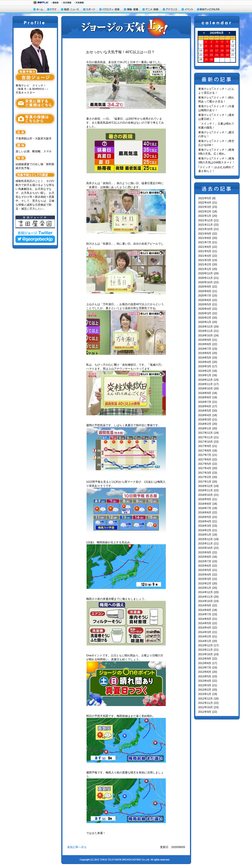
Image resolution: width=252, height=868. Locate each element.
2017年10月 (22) (209, 442)
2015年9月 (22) (208, 552)
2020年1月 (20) (208, 322)
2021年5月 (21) (208, 251)
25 (222, 55)
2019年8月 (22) (208, 344)
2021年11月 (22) (209, 225)
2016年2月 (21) (208, 530)
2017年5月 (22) (208, 464)
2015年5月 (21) (208, 570)
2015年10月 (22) (209, 548)
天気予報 (79, 3)
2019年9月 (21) (208, 340)
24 (217, 55)
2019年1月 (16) (208, 375)
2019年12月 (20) (209, 327)
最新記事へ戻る (77, 847)
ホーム (38, 10)
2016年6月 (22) (208, 512)
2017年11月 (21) (209, 437)
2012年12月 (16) (209, 699)
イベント (188, 10)
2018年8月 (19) (208, 397)
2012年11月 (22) (209, 703)
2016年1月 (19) (208, 535)
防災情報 (67, 3)
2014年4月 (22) (208, 628)
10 (217, 46)
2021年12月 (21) (209, 220)
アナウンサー (170, 10)
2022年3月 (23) (208, 207)
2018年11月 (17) (209, 384)
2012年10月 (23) (209, 707)
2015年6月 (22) (208, 566)
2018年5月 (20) (208, 411)
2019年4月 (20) (208, 362)
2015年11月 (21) (209, 543)
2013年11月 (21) (209, 650)
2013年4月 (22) (208, 681)
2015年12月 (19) (209, 539)
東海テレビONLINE (208, 10)
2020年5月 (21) (208, 304)
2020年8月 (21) (208, 291)
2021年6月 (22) (208, 247)
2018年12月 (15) (209, 380)
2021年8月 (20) (208, 238)
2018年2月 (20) (208, 424)
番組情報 (55, 3)
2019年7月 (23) (208, 349)
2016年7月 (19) (208, 508)
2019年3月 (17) (208, 366)
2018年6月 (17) (208, 406)
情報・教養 (131, 10)
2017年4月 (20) (208, 468)
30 (211, 60)
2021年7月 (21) (208, 242)
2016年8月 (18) (208, 504)
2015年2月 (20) (208, 583)
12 (227, 46)
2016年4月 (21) (208, 521)
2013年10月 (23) (209, 654)
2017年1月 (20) (208, 482)
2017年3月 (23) (208, 473)
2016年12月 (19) (209, 486)
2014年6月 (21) (208, 619)
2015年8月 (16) (208, 557)
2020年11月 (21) (209, 278)
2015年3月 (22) (208, 579)
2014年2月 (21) (208, 636)
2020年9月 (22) (208, 287)
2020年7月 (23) (208, 295)
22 (206, 55)
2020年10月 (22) (209, 282)
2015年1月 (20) (208, 588)
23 (211, 55)
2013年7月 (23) (208, 667)
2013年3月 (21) (208, 685)
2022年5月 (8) (207, 198)
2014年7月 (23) (208, 614)
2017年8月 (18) (208, 451)
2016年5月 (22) (208, 517)
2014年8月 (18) (208, 610)
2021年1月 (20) (208, 269)
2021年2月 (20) (208, 264)
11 (222, 46)
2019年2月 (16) (208, 371)
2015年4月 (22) (208, 575)
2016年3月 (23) (208, 526)
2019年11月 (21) (209, 331)
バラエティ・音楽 (110, 10)
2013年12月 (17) (209, 645)
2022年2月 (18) (208, 211)
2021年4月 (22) (208, 256)
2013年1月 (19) (208, 694)
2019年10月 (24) (209, 335)
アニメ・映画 (151, 10)
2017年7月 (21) (208, 455)
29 (206, 60)
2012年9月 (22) (208, 712)
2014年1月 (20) (208, 641)
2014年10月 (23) (209, 601)
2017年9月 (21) (208, 446)
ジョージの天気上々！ (126, 27)
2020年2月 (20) (208, 318)
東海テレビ (41, 2)
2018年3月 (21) (208, 419)
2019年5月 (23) (208, 358)
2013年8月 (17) (208, 663)
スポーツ (89, 10)
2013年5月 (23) (208, 676)
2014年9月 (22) (208, 605)
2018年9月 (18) (208, 393)
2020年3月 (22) (208, 313)
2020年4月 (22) (208, 309)
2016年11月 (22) (209, 490)
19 (227, 51)
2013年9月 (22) (208, 659)
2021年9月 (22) (208, 234)
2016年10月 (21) (209, 495)
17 (217, 51)
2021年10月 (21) (209, 229)
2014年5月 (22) (208, 623)
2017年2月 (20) (208, 477)
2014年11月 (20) (209, 597)
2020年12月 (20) (209, 273)
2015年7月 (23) (208, 561)
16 (211, 51)
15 (206, 51)
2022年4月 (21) (208, 203)
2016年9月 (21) (208, 499)
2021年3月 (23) (208, 260)
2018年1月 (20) (208, 428)
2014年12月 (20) (209, 592)
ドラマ (52, 10)
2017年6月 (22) (208, 459)
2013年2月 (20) (208, 690)
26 (227, 55)
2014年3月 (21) (208, 632)
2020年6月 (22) (208, 300)
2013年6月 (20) (208, 672)
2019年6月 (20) (208, 353)
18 (222, 51)
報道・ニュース (70, 10)
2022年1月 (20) (208, 216)
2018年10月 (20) (209, 388)
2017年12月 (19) (209, 433)
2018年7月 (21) (208, 402)
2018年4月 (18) (208, 415)
